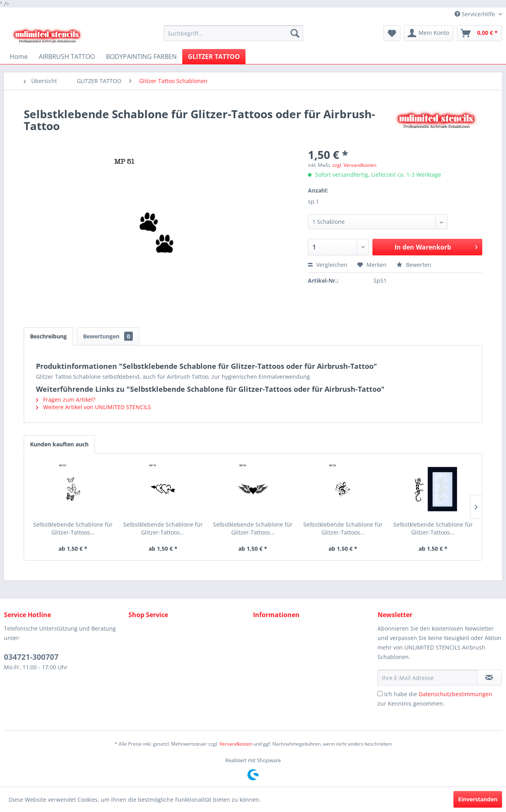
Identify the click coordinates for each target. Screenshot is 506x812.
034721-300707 (31, 657)
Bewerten (414, 265)
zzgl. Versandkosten (354, 165)
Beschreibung (48, 336)
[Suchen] (295, 33)
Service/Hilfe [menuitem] (476, 14)
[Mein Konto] (429, 33)
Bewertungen (108, 336)
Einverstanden (478, 799)
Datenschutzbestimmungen (455, 694)
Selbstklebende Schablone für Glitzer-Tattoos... (73, 528)
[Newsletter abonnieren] (489, 678)
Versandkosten (236, 744)
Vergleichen (328, 265)
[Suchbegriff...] (233, 33)
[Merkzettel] (392, 33)
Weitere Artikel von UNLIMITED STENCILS (93, 407)
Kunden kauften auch (59, 444)
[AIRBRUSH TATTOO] (67, 57)
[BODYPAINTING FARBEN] (141, 57)
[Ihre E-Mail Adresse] (427, 678)
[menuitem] (233, 33)
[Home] (19, 57)
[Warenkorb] (480, 33)
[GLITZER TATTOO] (214, 57)
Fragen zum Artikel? (66, 399)
